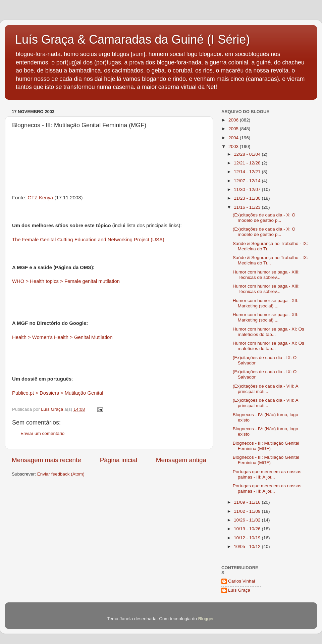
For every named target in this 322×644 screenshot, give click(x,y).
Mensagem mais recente (46, 460)
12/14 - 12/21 (248, 172)
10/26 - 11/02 (248, 520)
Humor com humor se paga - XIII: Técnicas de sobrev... (266, 275)
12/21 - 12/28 (248, 163)
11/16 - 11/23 (248, 207)
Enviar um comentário (42, 433)
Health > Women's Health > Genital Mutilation (62, 337)
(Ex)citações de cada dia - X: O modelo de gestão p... (264, 218)
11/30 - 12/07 (248, 189)
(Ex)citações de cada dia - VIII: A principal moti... (265, 389)
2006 (234, 120)
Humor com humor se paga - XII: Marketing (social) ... (266, 303)
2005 (234, 129)
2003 (234, 146)
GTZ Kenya (41, 198)
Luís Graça (239, 590)
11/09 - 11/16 (248, 502)
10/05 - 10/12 (248, 547)
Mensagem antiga (181, 460)
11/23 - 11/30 (248, 198)
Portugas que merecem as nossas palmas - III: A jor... (267, 474)
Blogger (206, 619)
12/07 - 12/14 (248, 181)
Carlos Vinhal (241, 581)
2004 (234, 138)
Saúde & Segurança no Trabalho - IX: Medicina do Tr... (270, 246)
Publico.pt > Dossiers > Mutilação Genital (58, 393)
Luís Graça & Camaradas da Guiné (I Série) (132, 39)
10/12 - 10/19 (248, 538)
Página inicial (119, 460)
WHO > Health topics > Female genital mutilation (66, 281)
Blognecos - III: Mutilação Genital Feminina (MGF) (266, 446)
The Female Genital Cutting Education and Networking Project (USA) (88, 240)
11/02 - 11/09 (248, 511)
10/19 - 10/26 (248, 529)
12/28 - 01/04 (248, 154)
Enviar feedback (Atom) (61, 474)
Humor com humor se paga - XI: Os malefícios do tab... (269, 332)
